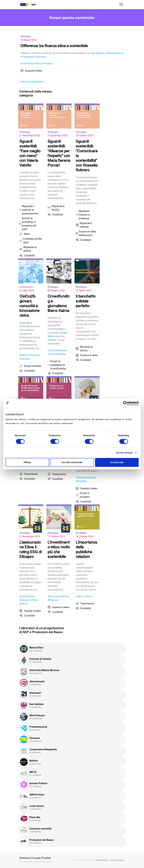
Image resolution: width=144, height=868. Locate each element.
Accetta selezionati (72, 462)
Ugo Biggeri (97, 53)
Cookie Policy (101, 860)
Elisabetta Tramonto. (34, 57)
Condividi (29, 255)
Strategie (26, 36)
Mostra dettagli (124, 453)
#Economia (27, 63)
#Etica (38, 63)
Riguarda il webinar (86, 225)
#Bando (24, 355)
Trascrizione (31, 474)
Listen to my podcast (31, 81)
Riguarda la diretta (30, 249)
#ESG (23, 596)
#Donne (80, 477)
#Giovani (25, 359)
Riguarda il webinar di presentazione (30, 210)
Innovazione (26, 287)
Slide (27, 234)
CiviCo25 (25, 326)
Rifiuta (27, 462)
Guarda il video (34, 71)
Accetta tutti (117, 462)
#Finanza (48, 63)
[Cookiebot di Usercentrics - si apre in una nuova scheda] (125, 403)
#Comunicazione (57, 350)
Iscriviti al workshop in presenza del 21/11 (29, 224)
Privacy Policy (117, 860)
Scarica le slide (89, 355)
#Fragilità (81, 481)
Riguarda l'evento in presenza (84, 215)
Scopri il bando (33, 366)
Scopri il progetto (85, 495)
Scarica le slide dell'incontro (87, 233)
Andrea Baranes (114, 53)
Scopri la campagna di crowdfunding (58, 365)
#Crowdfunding (57, 354)
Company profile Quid (32, 241)
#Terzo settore (84, 596)
